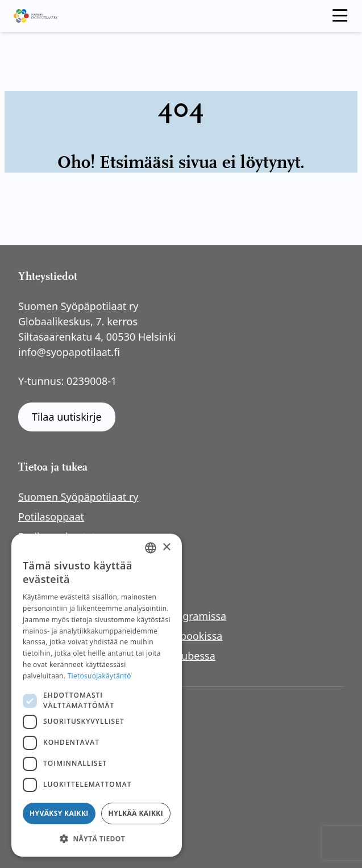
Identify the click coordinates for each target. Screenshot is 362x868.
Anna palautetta (66, 768)
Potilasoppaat (51, 517)
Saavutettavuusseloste (81, 752)
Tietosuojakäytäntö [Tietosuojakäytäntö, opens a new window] (99, 676)
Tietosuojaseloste (69, 737)
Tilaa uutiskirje (67, 417)
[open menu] (340, 16)
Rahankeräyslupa (68, 783)
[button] (97, 838)
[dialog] (97, 695)
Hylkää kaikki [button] (136, 813)
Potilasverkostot (57, 536)
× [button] (166, 548)
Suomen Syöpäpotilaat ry (78, 497)
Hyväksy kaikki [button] (59, 813)
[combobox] (151, 548)
